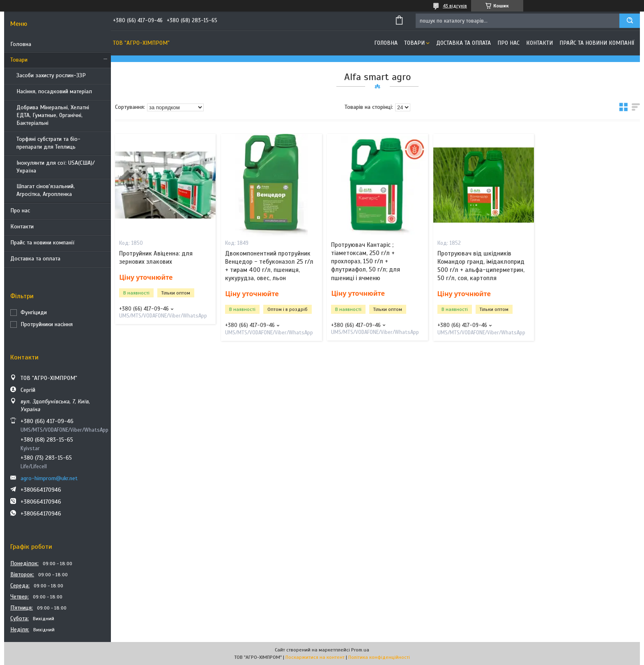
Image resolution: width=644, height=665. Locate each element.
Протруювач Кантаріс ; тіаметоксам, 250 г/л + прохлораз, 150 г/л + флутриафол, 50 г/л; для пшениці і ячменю (366, 261)
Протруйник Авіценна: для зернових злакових (156, 258)
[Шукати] (630, 21)
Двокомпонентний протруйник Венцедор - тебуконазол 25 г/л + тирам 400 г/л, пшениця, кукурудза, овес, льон (269, 266)
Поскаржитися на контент (315, 657)
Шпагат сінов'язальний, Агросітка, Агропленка (46, 190)
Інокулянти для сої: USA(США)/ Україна (56, 167)
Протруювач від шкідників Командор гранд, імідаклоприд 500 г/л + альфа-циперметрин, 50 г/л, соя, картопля (481, 266)
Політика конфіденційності (379, 657)
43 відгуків (455, 6)
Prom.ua (360, 650)
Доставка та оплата (35, 259)
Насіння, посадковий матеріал (54, 91)
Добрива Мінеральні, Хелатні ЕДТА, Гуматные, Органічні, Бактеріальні (53, 115)
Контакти (22, 227)
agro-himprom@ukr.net (49, 478)
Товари (19, 60)
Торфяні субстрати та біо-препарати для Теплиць (48, 143)
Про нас (20, 211)
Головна (21, 44)
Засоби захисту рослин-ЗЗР (51, 75)
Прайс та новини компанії (43, 243)
